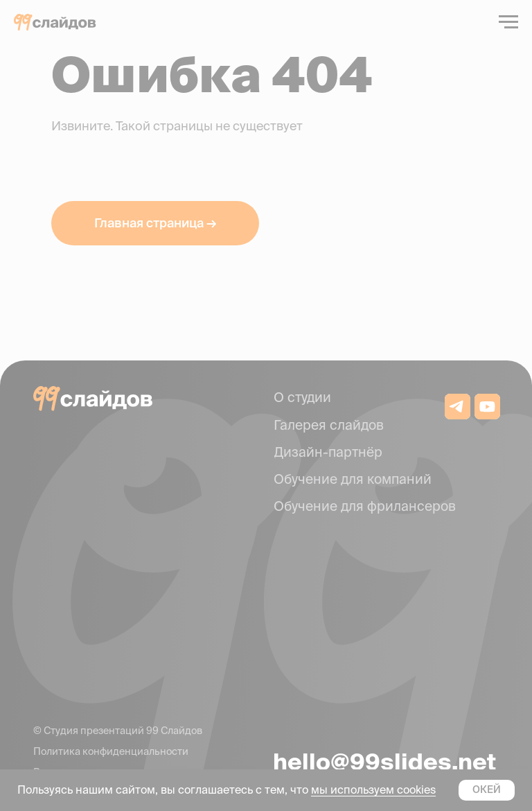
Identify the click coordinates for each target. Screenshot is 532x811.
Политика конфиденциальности (111, 751)
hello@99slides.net (384, 762)
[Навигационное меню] (508, 22)
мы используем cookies (373, 790)
